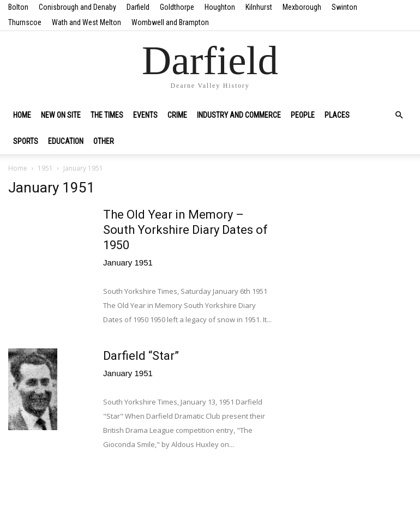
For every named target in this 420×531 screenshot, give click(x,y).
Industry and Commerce (239, 115)
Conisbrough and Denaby (77, 7)
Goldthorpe (177, 7)
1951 (45, 168)
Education (66, 141)
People (303, 115)
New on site (61, 115)
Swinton (344, 7)
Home (22, 115)
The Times (107, 115)
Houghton (220, 7)
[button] (399, 115)
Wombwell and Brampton (170, 22)
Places (337, 115)
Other (104, 141)
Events (145, 115)
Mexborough (302, 7)
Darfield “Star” (141, 356)
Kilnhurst (259, 7)
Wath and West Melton (86, 22)
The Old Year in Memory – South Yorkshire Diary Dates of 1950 (185, 230)
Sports (26, 141)
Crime (177, 115)
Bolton (18, 7)
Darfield (138, 7)
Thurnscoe (25, 22)
